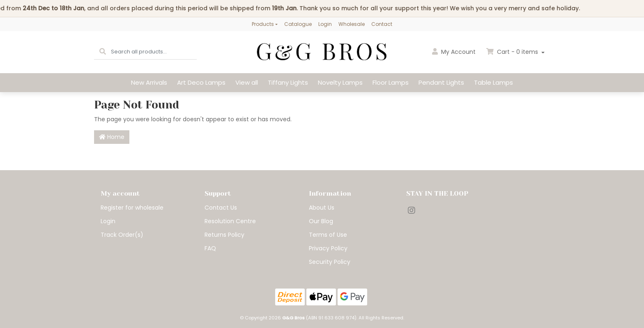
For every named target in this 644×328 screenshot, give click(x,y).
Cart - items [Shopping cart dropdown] (513, 52)
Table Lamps (493, 82)
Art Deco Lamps (201, 82)
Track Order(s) (122, 235)
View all (247, 82)
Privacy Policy (328, 248)
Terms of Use (328, 235)
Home (112, 137)
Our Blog (321, 221)
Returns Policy (224, 235)
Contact (382, 24)
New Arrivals (149, 82)
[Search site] (103, 52)
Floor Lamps (391, 82)
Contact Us (221, 208)
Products (263, 24)
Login (325, 24)
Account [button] (454, 52)
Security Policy (330, 262)
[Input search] (154, 52)
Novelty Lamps (340, 82)
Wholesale (352, 24)
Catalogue (298, 24)
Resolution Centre (230, 221)
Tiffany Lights (288, 82)
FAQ (210, 248)
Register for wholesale (132, 208)
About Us (322, 208)
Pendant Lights (441, 82)
